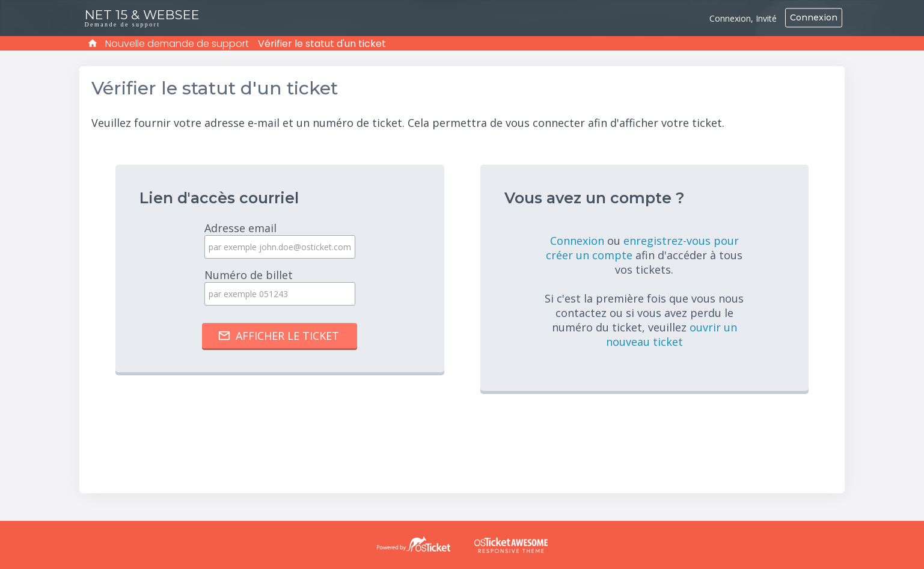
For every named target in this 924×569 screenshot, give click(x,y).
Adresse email (280, 240)
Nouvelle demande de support (177, 44)
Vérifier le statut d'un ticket (322, 44)
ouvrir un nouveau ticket (672, 334)
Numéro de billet (280, 287)
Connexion (814, 17)
